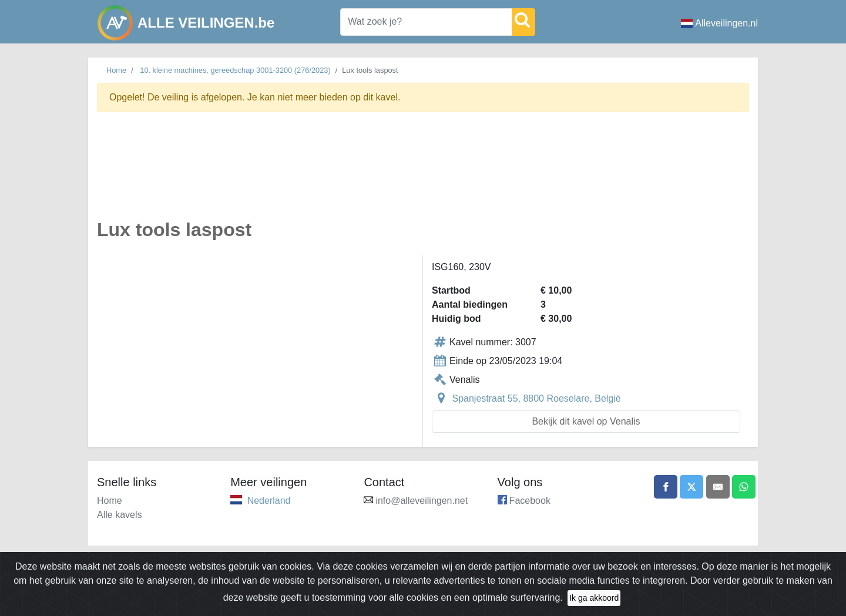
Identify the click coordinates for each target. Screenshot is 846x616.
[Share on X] (691, 487)
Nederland (269, 501)
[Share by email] (718, 487)
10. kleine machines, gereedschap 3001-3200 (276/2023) (235, 70)
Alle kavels (119, 515)
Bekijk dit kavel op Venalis (586, 421)
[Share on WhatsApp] (744, 487)
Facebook (530, 501)
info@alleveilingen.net (422, 501)
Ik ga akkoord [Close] (594, 606)
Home (116, 70)
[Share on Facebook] (666, 487)
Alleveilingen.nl (719, 23)
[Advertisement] (423, 172)
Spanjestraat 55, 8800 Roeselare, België (536, 398)
